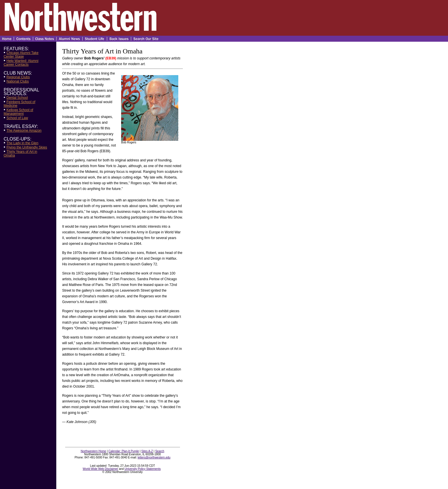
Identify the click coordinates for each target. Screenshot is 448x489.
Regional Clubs (18, 77)
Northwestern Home (94, 451)
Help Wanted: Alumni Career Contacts (21, 63)
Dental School (17, 98)
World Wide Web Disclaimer (100, 469)
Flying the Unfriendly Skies (27, 147)
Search (160, 451)
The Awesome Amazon (24, 131)
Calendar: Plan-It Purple (124, 451)
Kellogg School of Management (18, 112)
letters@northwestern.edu (154, 457)
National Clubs (18, 81)
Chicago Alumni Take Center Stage (21, 55)
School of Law (17, 118)
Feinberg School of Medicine (20, 104)
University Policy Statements (143, 469)
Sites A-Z (147, 451)
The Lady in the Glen (22, 143)
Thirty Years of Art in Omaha (20, 154)
